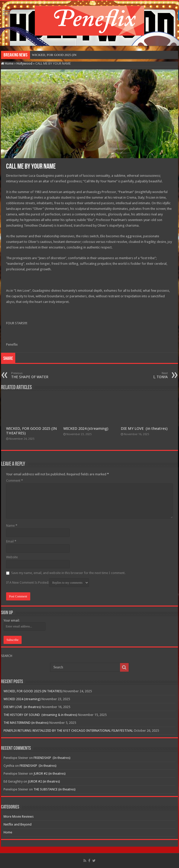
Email (11, 541)
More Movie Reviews (19, 816)
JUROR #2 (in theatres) (50, 774)
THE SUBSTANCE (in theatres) (55, 789)
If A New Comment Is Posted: (48, 583)
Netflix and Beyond (18, 824)
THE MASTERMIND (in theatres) (26, 723)
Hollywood (24, 63)
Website (12, 557)
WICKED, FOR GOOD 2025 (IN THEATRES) (33, 691)
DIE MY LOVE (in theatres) (144, 429)
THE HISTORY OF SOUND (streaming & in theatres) (40, 715)
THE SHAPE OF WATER (37, 375)
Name (12, 526)
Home (7, 63)
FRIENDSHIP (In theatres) (52, 758)
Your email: (12, 620)
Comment (14, 481)
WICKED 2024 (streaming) (86, 429)
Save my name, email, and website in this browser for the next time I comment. (68, 573)
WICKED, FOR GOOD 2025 (52, 55)
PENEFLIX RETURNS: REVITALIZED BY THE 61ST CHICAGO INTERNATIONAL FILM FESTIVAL (68, 731)
